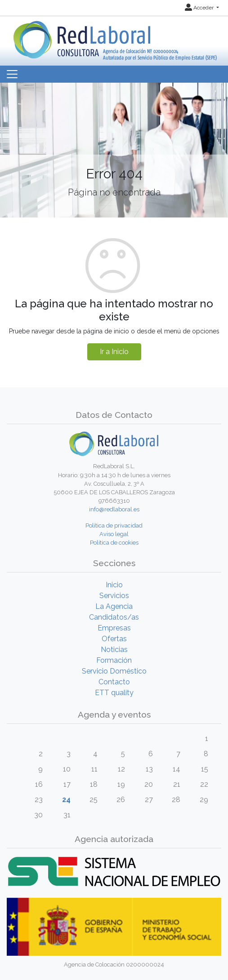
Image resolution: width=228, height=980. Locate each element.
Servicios (114, 596)
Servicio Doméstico (114, 671)
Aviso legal (114, 534)
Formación (114, 660)
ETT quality (114, 693)
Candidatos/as (114, 617)
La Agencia (114, 606)
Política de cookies (114, 543)
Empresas (114, 628)
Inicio (114, 585)
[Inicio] (114, 38)
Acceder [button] (200, 8)
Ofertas (114, 639)
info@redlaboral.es (114, 509)
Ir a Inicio (114, 352)
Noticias (114, 650)
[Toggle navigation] (12, 74)
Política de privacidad (114, 525)
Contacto (114, 682)
